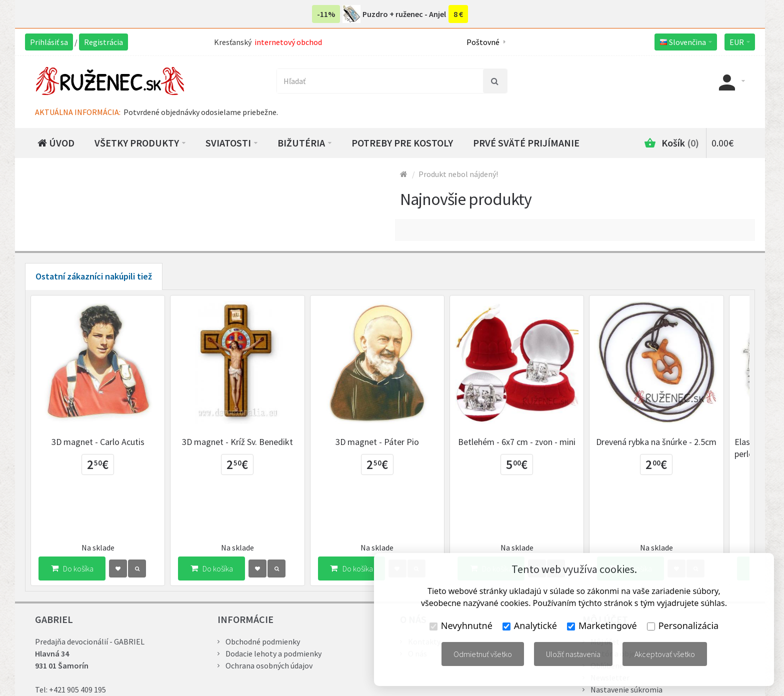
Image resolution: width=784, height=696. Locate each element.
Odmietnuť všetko (483, 654)
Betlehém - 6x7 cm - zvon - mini (535, 447)
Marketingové (602, 625)
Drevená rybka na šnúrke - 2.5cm (680, 447)
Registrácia (103, 42)
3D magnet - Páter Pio (390, 447)
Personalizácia (683, 625)
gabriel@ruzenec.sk (95, 655)
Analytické (530, 625)
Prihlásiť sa (49, 42)
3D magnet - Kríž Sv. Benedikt (245, 447)
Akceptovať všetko (665, 654)
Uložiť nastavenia (573, 654)
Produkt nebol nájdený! (458, 174)
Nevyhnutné (461, 625)
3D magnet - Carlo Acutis (100, 447)
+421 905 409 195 (77, 643)
